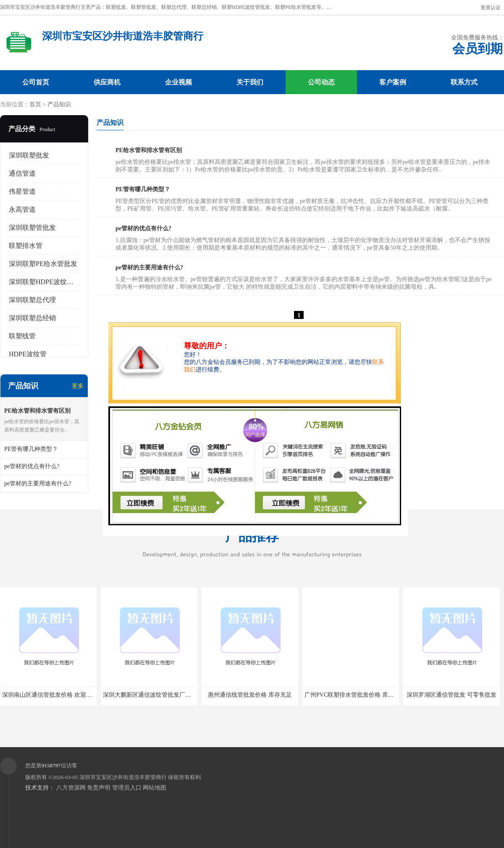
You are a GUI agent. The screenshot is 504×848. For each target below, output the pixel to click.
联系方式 (464, 82)
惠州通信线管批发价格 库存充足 (250, 695)
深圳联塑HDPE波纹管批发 (48, 282)
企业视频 (178, 82)
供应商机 (107, 82)
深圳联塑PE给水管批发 (43, 264)
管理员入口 (127, 788)
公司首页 (36, 82)
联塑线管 (22, 336)
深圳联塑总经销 (32, 318)
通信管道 (22, 173)
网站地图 (155, 788)
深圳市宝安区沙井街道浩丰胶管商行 (123, 777)
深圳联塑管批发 (32, 228)
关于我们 (250, 82)
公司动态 (321, 82)
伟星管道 (22, 191)
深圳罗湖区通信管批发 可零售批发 (451, 695)
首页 (35, 104)
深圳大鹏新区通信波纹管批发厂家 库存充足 (160, 695)
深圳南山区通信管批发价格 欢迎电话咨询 (56, 695)
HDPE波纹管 (28, 354)
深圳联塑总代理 (32, 300)
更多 (78, 386)
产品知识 (59, 104)
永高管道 (22, 209)
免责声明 (99, 788)
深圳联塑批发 (29, 155)
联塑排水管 (26, 246)
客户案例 (393, 82)
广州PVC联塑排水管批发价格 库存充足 (355, 695)
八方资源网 (71, 788)
